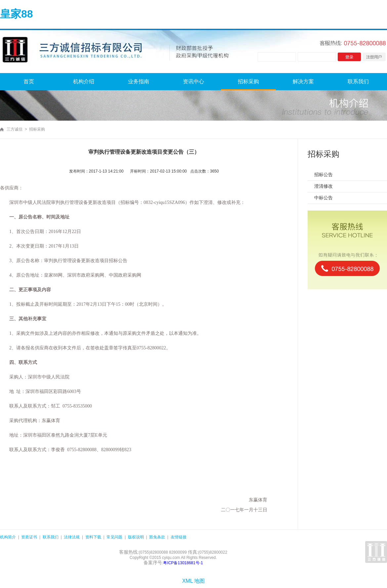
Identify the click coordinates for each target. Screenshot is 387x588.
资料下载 (93, 537)
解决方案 (303, 81)
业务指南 (139, 81)
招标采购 (248, 81)
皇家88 (17, 14)
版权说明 (136, 537)
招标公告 (323, 175)
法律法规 (72, 537)
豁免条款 (157, 537)
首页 (29, 81)
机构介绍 (84, 81)
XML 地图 (194, 581)
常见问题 (114, 537)
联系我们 (358, 81)
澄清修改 (323, 186)
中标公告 (323, 198)
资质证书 (29, 537)
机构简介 (8, 537)
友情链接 (179, 537)
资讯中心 (193, 81)
